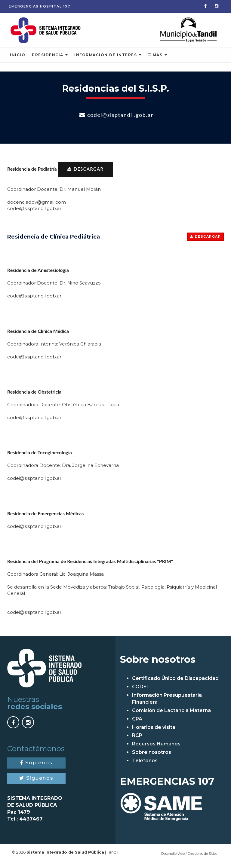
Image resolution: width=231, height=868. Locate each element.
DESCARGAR (87, 173)
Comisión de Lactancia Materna (171, 715)
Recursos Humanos (156, 749)
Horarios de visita (154, 732)
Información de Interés (108, 59)
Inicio (18, 59)
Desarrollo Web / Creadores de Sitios (189, 858)
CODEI (140, 691)
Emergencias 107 (39, 6)
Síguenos (36, 767)
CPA (137, 723)
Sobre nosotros (152, 757)
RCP (137, 740)
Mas (157, 59)
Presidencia (50, 59)
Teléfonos (145, 765)
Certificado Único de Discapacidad (175, 683)
